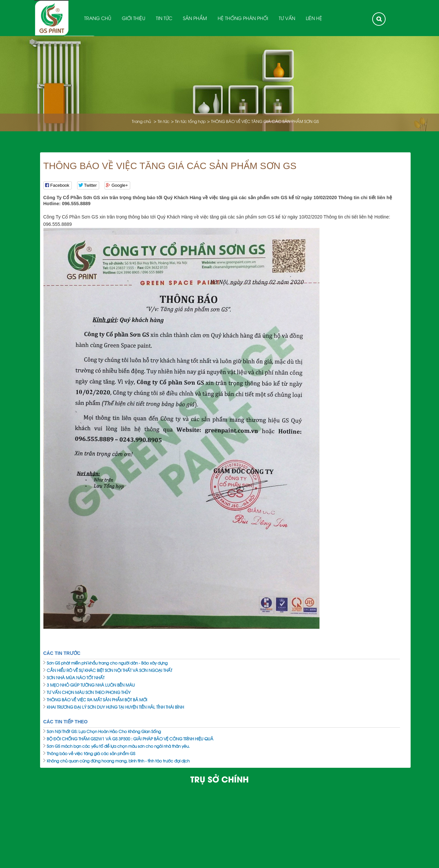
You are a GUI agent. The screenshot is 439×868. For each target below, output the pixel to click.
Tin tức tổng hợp (190, 121)
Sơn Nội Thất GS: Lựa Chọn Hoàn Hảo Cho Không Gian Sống (104, 731)
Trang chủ (98, 18)
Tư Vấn (287, 18)
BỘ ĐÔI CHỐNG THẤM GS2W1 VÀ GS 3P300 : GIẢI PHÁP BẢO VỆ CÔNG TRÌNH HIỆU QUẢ (130, 739)
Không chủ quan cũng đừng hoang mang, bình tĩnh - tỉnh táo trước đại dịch (118, 761)
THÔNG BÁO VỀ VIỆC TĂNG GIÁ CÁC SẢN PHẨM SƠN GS (265, 121)
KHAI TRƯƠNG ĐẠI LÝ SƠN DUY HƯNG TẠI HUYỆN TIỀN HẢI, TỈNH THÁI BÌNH (115, 707)
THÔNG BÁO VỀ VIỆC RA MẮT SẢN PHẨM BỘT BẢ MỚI (97, 699)
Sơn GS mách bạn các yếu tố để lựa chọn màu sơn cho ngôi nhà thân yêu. (118, 746)
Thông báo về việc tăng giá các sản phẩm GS (91, 753)
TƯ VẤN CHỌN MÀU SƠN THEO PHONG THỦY (89, 692)
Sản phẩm (195, 18)
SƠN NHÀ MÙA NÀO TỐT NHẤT (76, 677)
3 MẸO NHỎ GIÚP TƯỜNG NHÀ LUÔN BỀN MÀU (91, 685)
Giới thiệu (134, 18)
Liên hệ (314, 18)
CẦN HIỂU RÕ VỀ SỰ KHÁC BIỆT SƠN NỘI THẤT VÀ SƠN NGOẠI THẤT (109, 670)
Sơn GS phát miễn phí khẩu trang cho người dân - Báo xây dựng (107, 663)
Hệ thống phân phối (243, 18)
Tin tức (164, 18)
